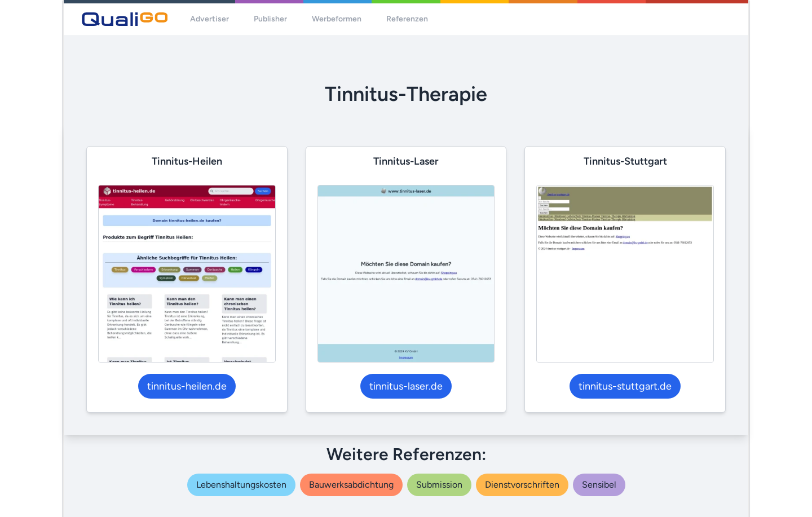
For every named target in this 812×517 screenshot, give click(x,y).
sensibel (599, 485)
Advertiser (209, 19)
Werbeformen (337, 19)
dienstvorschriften (522, 485)
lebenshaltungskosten (241, 485)
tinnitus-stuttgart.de (625, 386)
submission (439, 485)
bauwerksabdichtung (351, 485)
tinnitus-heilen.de (187, 386)
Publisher (270, 19)
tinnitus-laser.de (406, 386)
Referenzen (407, 19)
